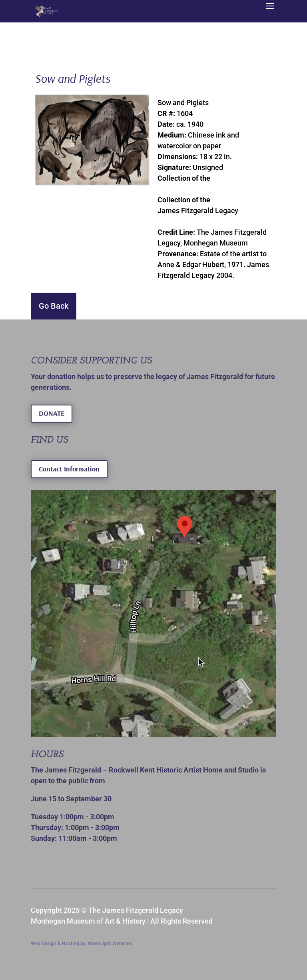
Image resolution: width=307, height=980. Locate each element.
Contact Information (69, 469)
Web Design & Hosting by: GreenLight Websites (81, 944)
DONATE (52, 413)
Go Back (54, 306)
